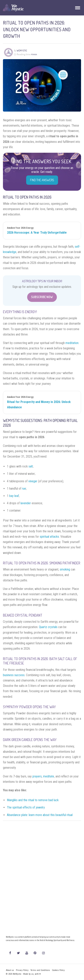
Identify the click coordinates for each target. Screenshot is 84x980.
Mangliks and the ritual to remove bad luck (33, 800)
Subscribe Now (42, 297)
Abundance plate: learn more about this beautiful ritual (40, 815)
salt (31, 466)
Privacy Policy (22, 970)
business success (14, 675)
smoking (65, 569)
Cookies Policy (58, 970)
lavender (26, 503)
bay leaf (14, 496)
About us (10, 970)
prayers (37, 776)
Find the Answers (42, 180)
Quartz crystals (48, 627)
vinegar (33, 481)
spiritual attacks (49, 537)
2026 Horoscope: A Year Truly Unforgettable (37, 233)
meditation (72, 343)
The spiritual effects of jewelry (26, 807)
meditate (49, 776)
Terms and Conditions (40, 970)
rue (24, 489)
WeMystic (22, 51)
